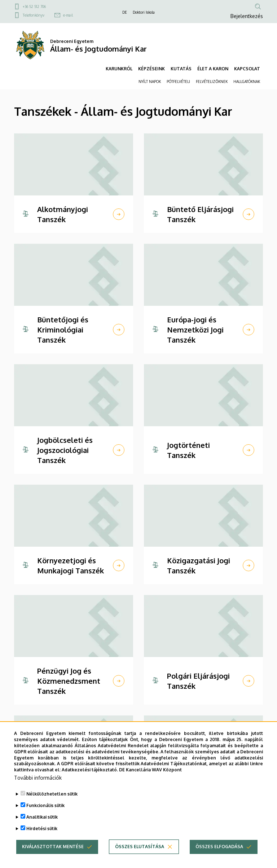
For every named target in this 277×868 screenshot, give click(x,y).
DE (125, 12)
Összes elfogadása (219, 854)
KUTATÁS (181, 69)
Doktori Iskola (144, 12)
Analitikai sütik (42, 824)
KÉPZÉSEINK (151, 69)
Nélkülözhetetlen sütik (52, 801)
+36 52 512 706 (34, 6)
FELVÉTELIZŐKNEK (212, 81)
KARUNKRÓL (119, 69)
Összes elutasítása (140, 854)
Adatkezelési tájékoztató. (90, 777)
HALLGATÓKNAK (247, 81)
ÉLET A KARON (213, 69)
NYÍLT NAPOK (150, 81)
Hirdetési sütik (42, 836)
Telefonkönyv (34, 15)
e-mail (68, 15)
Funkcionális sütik (45, 813)
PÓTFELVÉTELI (178, 81)
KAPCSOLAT (247, 69)
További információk (38, 785)
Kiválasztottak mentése (53, 854)
